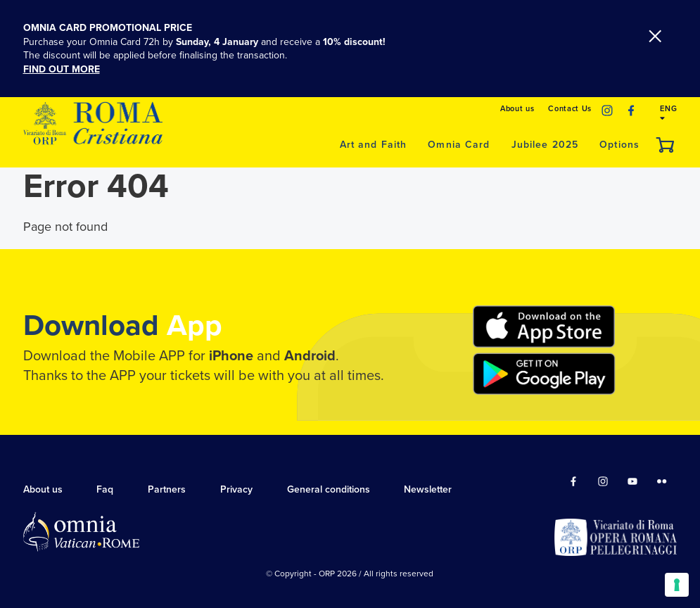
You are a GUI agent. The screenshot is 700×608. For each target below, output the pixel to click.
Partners (167, 489)
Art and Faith (374, 145)
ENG (668, 113)
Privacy (236, 489)
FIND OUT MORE (62, 69)
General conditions (329, 489)
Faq (105, 489)
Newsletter (428, 489)
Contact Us (570, 109)
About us (517, 109)
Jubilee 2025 (545, 145)
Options (619, 145)
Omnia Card (459, 145)
